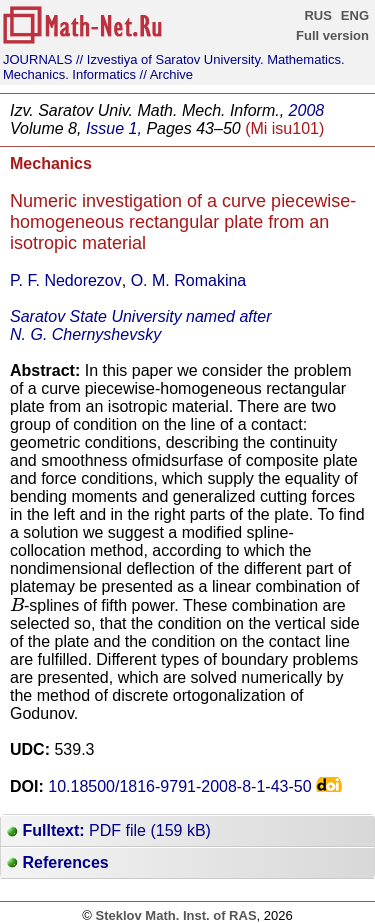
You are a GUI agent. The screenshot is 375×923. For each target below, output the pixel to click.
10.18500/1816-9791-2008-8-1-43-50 (179, 786)
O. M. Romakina (189, 280)
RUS (317, 15)
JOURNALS (37, 59)
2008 (307, 110)
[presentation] (17, 604)
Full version (332, 35)
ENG (355, 15)
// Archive (166, 74)
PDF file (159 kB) (109, 830)
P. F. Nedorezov (66, 280)
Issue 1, (114, 128)
